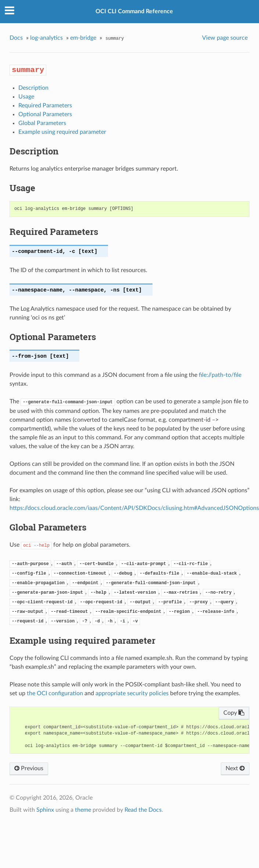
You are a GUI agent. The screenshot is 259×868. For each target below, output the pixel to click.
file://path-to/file (220, 375)
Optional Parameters (45, 114)
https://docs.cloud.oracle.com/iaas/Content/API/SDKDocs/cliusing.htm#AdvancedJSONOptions (134, 508)
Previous (29, 768)
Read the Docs (143, 810)
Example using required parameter (62, 132)
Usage (26, 97)
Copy (234, 713)
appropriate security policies (132, 693)
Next (235, 768)
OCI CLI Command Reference (134, 11)
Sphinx (45, 810)
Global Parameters (42, 123)
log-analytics (46, 38)
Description (33, 88)
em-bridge (83, 38)
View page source (225, 38)
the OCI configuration (55, 693)
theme (83, 810)
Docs (16, 38)
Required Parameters (45, 106)
